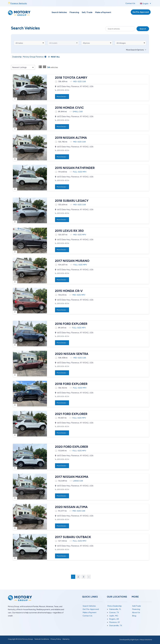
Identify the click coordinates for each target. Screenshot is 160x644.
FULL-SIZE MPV (78, 172)
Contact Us (130, 3)
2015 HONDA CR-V (68, 291)
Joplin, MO (114, 616)
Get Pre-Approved (141, 12)
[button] (145, 3)
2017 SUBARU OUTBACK (72, 537)
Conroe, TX (114, 612)
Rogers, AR (114, 619)
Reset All (55, 57)
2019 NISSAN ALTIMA (70, 138)
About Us (136, 612)
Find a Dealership (115, 606)
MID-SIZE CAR (78, 81)
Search (143, 29)
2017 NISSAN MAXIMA (70, 477)
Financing (74, 12)
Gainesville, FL (115, 609)
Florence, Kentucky (19, 3)
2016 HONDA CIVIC (68, 108)
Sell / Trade (87, 12)
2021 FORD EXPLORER (70, 414)
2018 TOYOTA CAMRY (70, 78)
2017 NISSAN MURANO (71, 261)
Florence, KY (115, 622)
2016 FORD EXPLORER (70, 324)
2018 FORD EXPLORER (70, 384)
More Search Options (135, 50)
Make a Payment (103, 12)
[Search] (120, 29)
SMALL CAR (76, 111)
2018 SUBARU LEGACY (70, 201)
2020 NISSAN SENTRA (70, 354)
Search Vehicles (59, 12)
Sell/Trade (136, 606)
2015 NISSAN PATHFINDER (73, 168)
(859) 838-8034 (62, 90)
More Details (61, 97)
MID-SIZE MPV (78, 235)
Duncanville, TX (116, 625)
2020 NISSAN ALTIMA (70, 507)
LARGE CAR (77, 481)
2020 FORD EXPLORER (70, 447)
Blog (134, 616)
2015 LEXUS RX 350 (68, 231)
